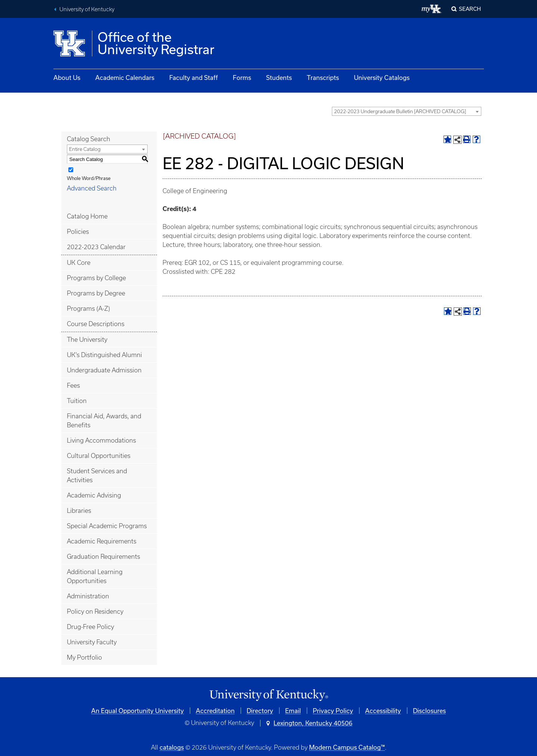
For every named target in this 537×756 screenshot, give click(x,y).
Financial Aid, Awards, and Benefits (104, 421)
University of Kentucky (87, 9)
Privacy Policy (333, 711)
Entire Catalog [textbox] (85, 149)
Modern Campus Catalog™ (347, 747)
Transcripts (323, 78)
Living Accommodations (101, 440)
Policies (78, 232)
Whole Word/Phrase (89, 178)
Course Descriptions (96, 324)
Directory (260, 711)
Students (279, 78)
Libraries (79, 511)
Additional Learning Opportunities (95, 576)
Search (470, 9)
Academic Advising (94, 495)
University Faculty (92, 642)
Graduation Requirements (104, 557)
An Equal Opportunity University (138, 711)
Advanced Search (92, 188)
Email (293, 711)
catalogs (172, 747)
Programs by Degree (96, 293)
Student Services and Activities (97, 475)
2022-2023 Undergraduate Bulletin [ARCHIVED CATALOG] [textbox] (400, 111)
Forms (242, 78)
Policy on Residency (95, 611)
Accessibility (383, 711)
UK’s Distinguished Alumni (104, 355)
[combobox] (407, 111)
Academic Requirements (102, 541)
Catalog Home (87, 216)
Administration (88, 596)
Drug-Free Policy (90, 627)
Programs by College (96, 278)
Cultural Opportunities (99, 456)
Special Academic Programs (107, 526)
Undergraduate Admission (104, 370)
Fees (73, 385)
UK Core (79, 263)
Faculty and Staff (194, 78)
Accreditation (215, 711)
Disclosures (429, 711)
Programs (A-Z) (88, 309)
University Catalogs (382, 78)
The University (87, 340)
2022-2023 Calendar (96, 247)
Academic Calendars (125, 78)
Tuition (77, 401)
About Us (67, 78)
